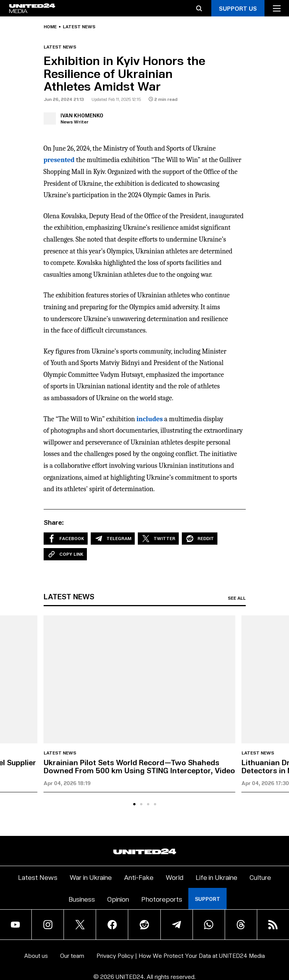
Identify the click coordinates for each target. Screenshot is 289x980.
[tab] (134, 804)
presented (59, 160)
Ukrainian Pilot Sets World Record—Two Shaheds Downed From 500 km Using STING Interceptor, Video (139, 766)
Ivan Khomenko (82, 115)
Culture (260, 877)
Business (82, 899)
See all (237, 598)
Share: (54, 522)
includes (150, 419)
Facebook (66, 539)
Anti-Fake (139, 877)
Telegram (113, 539)
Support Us (238, 8)
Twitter (158, 539)
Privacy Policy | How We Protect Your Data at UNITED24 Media (181, 955)
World (175, 877)
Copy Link (65, 554)
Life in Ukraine (216, 877)
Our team (72, 955)
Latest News (38, 877)
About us (36, 955)
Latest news (79, 27)
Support (207, 899)
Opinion (118, 899)
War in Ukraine (91, 877)
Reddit (200, 539)
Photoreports (162, 899)
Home (50, 27)
